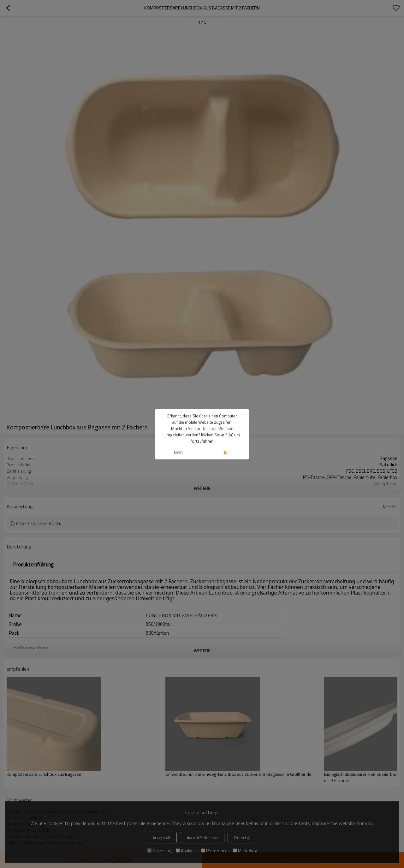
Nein (178, 452)
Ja (226, 452)
